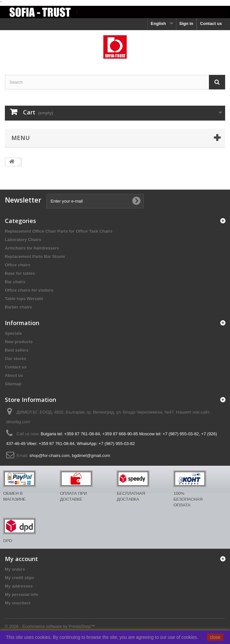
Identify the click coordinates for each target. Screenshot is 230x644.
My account (21, 559)
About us (14, 375)
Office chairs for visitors (29, 290)
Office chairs (18, 265)
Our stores (16, 359)
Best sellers (17, 350)
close (215, 637)
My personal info (22, 595)
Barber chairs (18, 307)
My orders (15, 569)
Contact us (211, 23)
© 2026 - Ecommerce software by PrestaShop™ (50, 626)
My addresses (19, 586)
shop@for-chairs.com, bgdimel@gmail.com (70, 456)
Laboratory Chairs (23, 240)
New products (19, 342)
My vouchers (18, 603)
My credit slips (19, 578)
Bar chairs (15, 282)
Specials (13, 333)
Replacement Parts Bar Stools (35, 257)
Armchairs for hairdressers (32, 248)
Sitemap (13, 384)
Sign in (186, 23)
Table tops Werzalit (24, 299)
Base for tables (20, 273)
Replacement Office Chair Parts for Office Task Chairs (59, 231)
